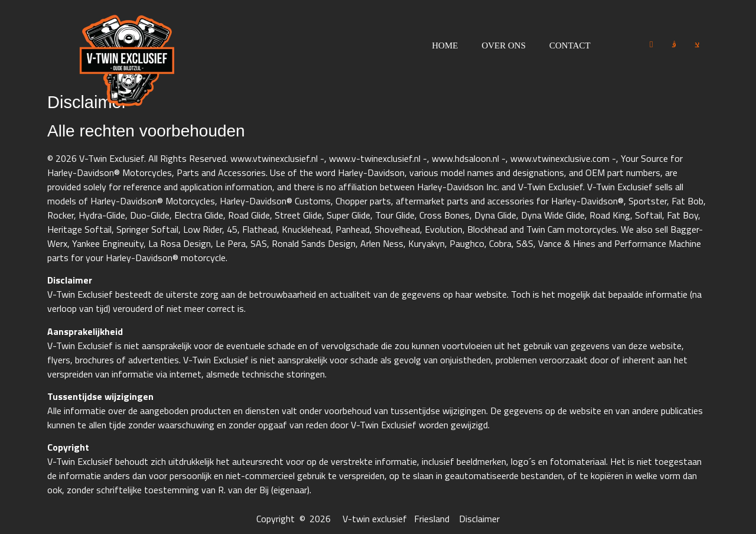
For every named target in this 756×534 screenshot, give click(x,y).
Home (445, 45)
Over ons (504, 45)
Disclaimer (479, 519)
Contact (570, 45)
